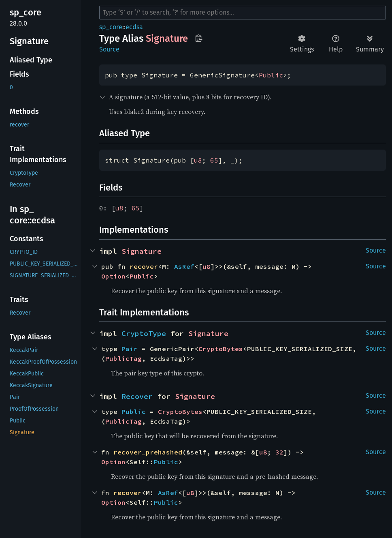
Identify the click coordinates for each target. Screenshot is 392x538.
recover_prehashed (148, 452)
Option (113, 276)
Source (109, 49)
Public (271, 75)
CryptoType (144, 333)
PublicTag (124, 358)
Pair (130, 349)
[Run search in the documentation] (243, 13)
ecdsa (134, 27)
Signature (142, 251)
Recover (137, 396)
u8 (198, 160)
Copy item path (199, 38)
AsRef (184, 266)
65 (214, 160)
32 (279, 452)
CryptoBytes (221, 349)
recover (144, 266)
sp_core (111, 27)
